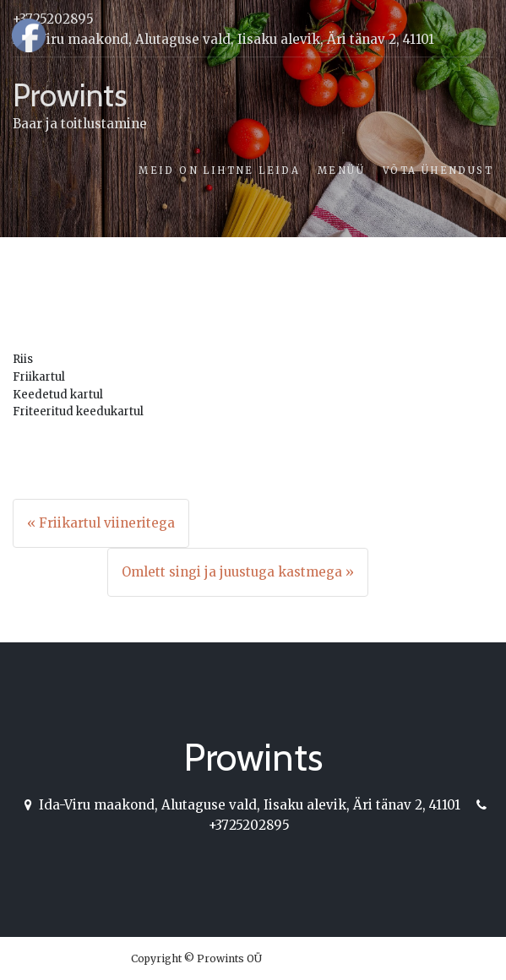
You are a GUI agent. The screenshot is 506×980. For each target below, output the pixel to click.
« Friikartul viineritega (101, 523)
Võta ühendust (438, 171)
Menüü (341, 171)
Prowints (70, 95)
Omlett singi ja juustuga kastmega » (238, 572)
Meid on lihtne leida (219, 171)
